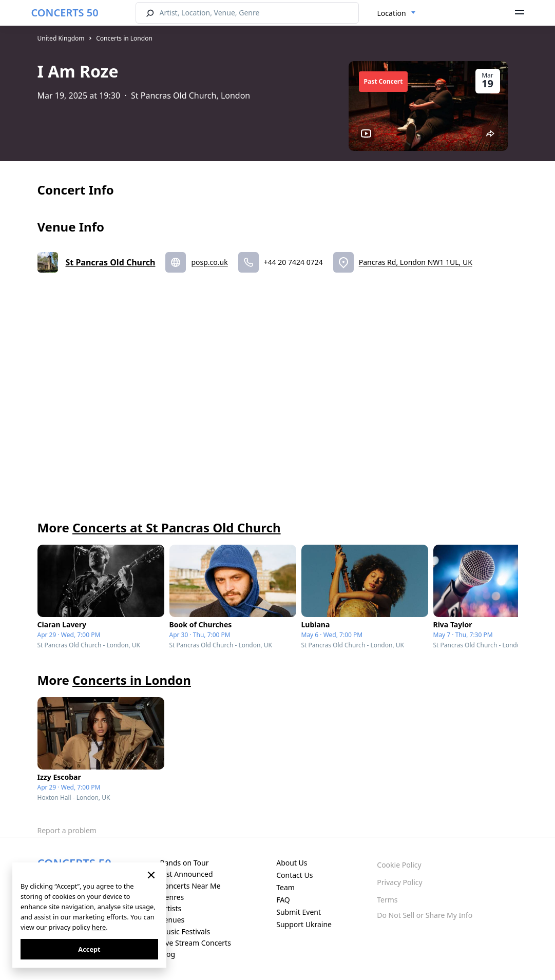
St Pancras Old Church (111, 262)
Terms (387, 900)
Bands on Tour (184, 863)
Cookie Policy (399, 865)
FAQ (283, 900)
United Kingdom (61, 38)
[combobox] (397, 13)
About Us (292, 863)
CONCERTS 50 (65, 13)
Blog (167, 954)
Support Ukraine (304, 924)
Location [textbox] (392, 13)
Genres (172, 897)
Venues (172, 920)
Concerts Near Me (190, 886)
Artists (170, 908)
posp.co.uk (209, 262)
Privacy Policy (399, 882)
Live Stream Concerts (195, 943)
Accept (89, 949)
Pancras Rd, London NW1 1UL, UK (416, 262)
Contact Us (294, 875)
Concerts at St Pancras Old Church (177, 527)
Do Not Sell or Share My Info (425, 915)
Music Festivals (185, 931)
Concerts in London (124, 38)
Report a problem (67, 830)
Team (285, 887)
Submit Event (299, 912)
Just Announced (186, 874)
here (99, 927)
